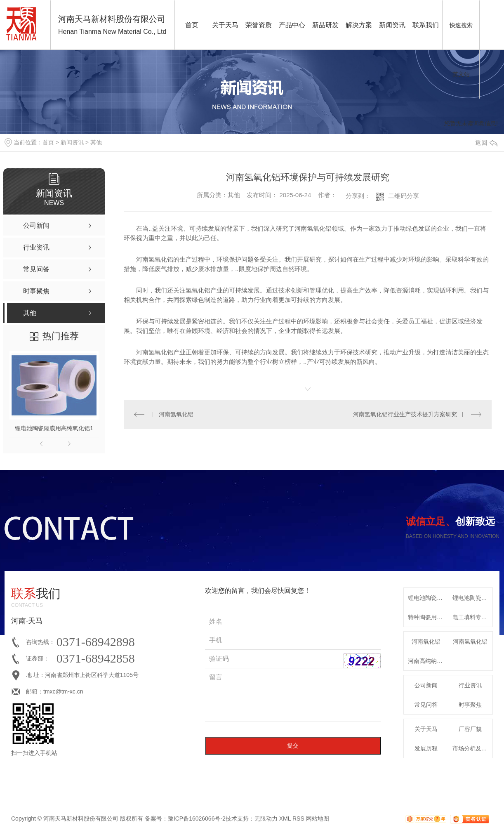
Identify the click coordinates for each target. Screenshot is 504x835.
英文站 (461, 74)
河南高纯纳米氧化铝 (428, 661)
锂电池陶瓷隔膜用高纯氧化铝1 (54, 428)
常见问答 (426, 705)
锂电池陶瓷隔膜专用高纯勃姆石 (473, 598)
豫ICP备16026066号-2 (197, 818)
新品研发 (325, 25)
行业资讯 (470, 685)
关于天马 (225, 25)
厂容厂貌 (470, 729)
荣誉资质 (259, 25)
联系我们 (426, 25)
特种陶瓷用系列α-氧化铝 (428, 617)
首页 (192, 25)
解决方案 (359, 25)
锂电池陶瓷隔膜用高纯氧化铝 (428, 598)
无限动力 (266, 818)
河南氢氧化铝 (176, 414)
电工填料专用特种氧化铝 (473, 617)
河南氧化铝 (426, 642)
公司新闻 (426, 685)
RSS (298, 818)
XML (285, 818)
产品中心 (292, 25)
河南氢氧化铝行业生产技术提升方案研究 (405, 414)
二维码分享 (404, 196)
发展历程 (426, 748)
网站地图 (318, 818)
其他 (96, 142)
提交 (293, 745)
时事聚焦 (470, 705)
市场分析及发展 (473, 748)
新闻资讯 (392, 25)
